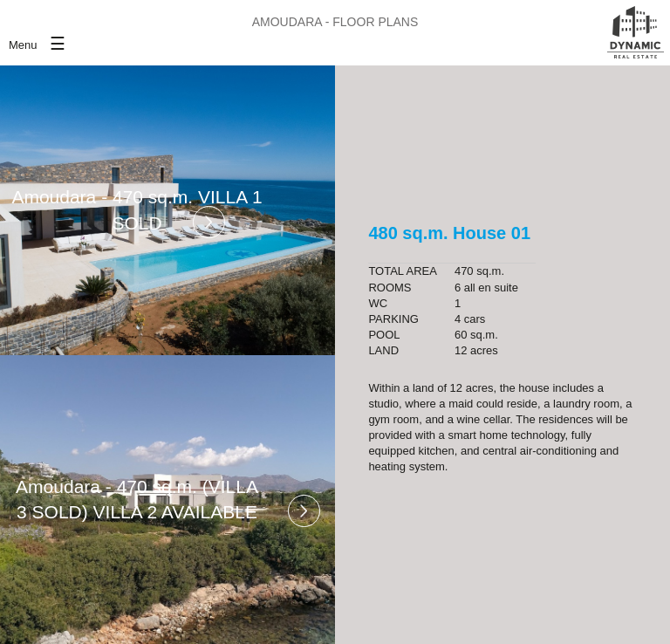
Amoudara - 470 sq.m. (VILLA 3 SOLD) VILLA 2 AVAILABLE (137, 499)
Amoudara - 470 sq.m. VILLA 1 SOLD (137, 209)
